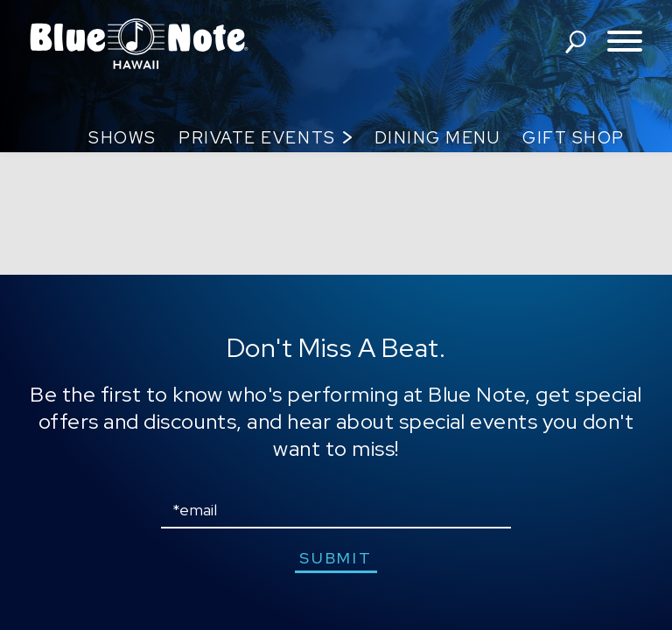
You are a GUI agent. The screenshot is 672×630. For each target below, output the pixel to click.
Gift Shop (574, 138)
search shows (576, 42)
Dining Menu (437, 138)
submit (336, 558)
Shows (122, 138)
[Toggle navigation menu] (625, 42)
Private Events (257, 138)
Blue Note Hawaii (139, 44)
